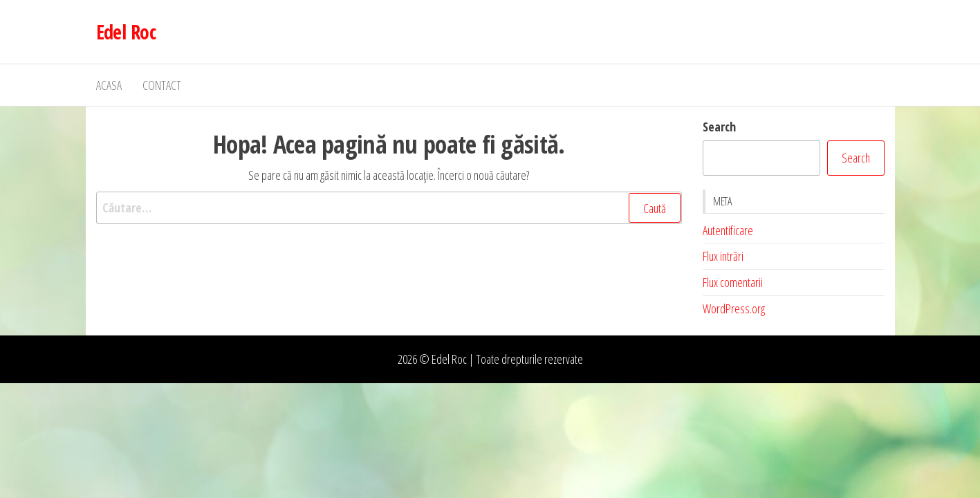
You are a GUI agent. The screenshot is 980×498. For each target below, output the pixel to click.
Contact (162, 85)
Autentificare (728, 230)
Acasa (109, 85)
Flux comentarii (733, 282)
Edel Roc (126, 32)
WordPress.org (734, 308)
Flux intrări (723, 256)
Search (719, 127)
